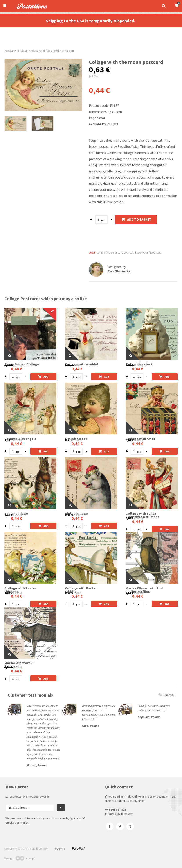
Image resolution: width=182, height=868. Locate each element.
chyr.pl (25, 858)
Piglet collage (76, 513)
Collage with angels (20, 439)
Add (43, 377)
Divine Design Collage (22, 364)
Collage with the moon (60, 51)
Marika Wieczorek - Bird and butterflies (144, 590)
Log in (93, 253)
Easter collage (16, 513)
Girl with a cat (76, 439)
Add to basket (136, 219)
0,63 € (8, 365)
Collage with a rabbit (82, 364)
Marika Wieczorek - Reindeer (19, 664)
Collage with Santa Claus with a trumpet (142, 515)
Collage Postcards (31, 51)
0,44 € (16, 369)
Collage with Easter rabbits (81, 590)
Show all (166, 695)
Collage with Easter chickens (20, 590)
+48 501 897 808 (115, 809)
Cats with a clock (139, 364)
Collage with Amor (140, 439)
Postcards (10, 51)
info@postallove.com (119, 814)
